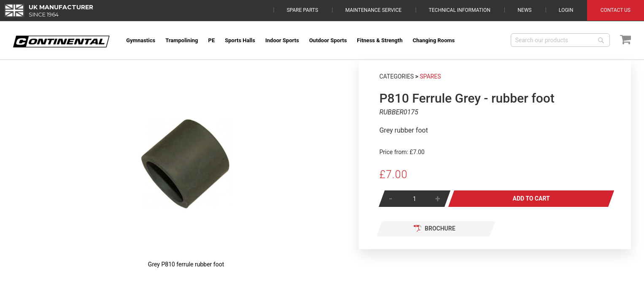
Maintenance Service (373, 10)
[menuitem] (141, 40)
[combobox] (560, 40)
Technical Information (460, 10)
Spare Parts (303, 10)
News (524, 10)
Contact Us (616, 10)
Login (566, 10)
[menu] (313, 40)
